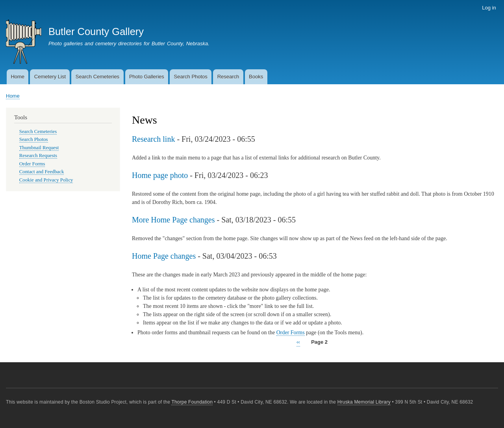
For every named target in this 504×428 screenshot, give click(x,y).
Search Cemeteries (97, 77)
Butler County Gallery (96, 31)
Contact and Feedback (42, 172)
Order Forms (291, 333)
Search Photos (191, 77)
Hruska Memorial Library (364, 402)
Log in (489, 8)
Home (18, 77)
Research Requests (38, 156)
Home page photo (160, 175)
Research (228, 77)
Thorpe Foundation (192, 402)
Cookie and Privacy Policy (46, 180)
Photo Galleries (147, 77)
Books (256, 77)
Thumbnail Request (39, 148)
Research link (153, 139)
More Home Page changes (173, 220)
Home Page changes (164, 256)
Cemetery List (50, 77)
